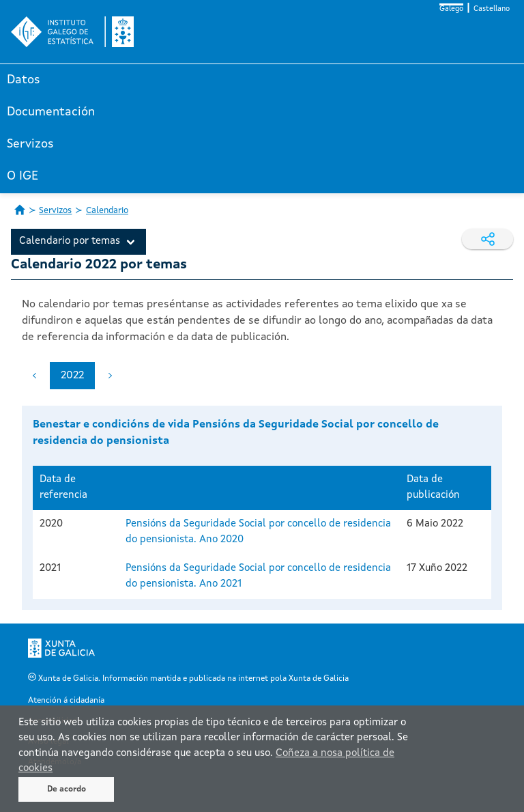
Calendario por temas (70, 241)
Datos (24, 80)
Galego (451, 9)
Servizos (30, 144)
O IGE (23, 176)
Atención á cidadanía (66, 701)
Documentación (51, 112)
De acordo (67, 789)
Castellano (492, 9)
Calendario (107, 211)
